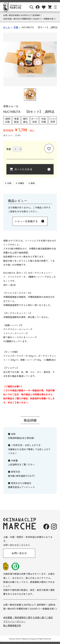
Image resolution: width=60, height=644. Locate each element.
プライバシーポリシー (14, 621)
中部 (9, 183)
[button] (30, 95)
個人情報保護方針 (12, 625)
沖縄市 (21, 183)
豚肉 (33, 183)
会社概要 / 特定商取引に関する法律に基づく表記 (28, 617)
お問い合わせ (19, 553)
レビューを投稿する (26, 221)
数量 (9, 149)
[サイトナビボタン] (55, 7)
